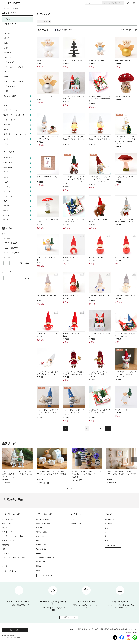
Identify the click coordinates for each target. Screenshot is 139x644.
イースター (18, 191)
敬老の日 (18, 215)
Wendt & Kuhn (42, 549)
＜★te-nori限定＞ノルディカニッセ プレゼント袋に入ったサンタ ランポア (126, 374)
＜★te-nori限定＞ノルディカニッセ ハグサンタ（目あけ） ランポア (48, 412)
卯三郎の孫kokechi (44, 524)
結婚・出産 (18, 163)
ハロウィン (18, 196)
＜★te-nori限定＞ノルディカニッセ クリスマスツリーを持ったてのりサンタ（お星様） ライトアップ (126, 140)
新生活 (18, 206)
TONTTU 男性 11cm (123, 258)
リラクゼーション (18, 110)
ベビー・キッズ (18, 120)
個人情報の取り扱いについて (128, 629)
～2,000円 (7, 238)
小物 (6, 91)
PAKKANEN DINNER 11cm (125, 296)
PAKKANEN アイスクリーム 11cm (47, 297)
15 (81, 428)
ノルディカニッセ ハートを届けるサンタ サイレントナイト (48, 138)
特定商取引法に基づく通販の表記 (98, 629)
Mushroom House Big (122, 96)
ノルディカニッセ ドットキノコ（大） (48, 221)
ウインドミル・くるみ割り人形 (17, 81)
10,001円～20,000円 (11, 253)
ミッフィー (18, 144)
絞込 (27, 263)
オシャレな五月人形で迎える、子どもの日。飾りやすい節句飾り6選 (86, 473)
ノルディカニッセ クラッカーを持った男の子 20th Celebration (100, 374)
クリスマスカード (11, 86)
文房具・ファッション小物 (18, 115)
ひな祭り (18, 187)
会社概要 (79, 629)
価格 (4, 234)
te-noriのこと (110, 519)
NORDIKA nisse (43, 519)
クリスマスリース (11, 62)
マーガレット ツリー (123, 410)
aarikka (39, 553)
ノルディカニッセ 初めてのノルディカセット (74, 97)
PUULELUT (41, 536)
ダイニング (18, 101)
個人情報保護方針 (113, 629)
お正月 (18, 182)
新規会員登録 (76, 524)
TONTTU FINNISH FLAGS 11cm (73, 335)
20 (101, 428)
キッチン (18, 105)
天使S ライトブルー (96, 61)
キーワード (7, 272)
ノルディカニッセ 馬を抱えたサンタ (100, 221)
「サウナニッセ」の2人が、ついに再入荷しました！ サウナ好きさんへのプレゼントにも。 (17, 474)
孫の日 (18, 220)
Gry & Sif (40, 528)
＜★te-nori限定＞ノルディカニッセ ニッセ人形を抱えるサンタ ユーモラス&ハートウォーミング (74, 180)
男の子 (7, 38)
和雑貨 (18, 129)
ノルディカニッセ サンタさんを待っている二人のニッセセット (100, 412)
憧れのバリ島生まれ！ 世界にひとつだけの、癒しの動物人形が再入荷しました (52, 474)
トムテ (7, 29)
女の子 (7, 33)
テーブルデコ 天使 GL (123, 61)
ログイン (74, 519)
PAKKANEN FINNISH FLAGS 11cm (99, 297)
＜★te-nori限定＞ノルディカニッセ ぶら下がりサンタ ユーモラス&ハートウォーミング (100, 179)
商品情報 (108, 524)
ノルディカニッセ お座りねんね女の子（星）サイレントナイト (74, 139)
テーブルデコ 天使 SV (44, 96)
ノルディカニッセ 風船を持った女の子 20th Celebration (74, 373)
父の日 (18, 177)
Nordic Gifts (41, 562)
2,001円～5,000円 (10, 243)
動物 (6, 43)
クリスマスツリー (11, 57)
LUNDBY (40, 570)
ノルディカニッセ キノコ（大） (124, 178)
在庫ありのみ (65, 30)
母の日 (18, 172)
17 (92, 428)
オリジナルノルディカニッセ (18, 134)
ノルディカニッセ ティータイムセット (100, 335)
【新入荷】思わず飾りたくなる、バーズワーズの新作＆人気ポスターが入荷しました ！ (121, 474)
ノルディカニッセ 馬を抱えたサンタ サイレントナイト (126, 221)
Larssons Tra (41, 545)
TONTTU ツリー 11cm (71, 296)
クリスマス (18, 158)
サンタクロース (10, 24)
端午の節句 (18, 168)
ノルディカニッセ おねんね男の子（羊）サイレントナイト (48, 373)
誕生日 (18, 211)
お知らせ (73, 629)
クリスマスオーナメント (14, 67)
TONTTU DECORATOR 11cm (48, 334)
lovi (38, 541)
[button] (134, 460)
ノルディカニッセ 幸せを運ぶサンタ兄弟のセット (126, 335)
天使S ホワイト (43, 61)
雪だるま (8, 53)
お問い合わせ (15, 630)
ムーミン (18, 139)
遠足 (18, 201)
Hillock (39, 566)
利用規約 (85, 629)
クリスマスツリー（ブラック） (74, 61)
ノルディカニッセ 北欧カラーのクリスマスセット (74, 221)
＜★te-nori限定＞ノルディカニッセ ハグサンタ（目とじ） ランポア (74, 412)
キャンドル (9, 72)
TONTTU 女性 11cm (96, 258)
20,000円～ (8, 258)
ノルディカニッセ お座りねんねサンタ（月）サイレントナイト (100, 139)
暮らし (107, 541)
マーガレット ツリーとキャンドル (48, 259)
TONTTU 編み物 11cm (71, 258)
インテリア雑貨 (18, 96)
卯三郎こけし (42, 532)
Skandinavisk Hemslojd (45, 558)
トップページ (6, 8)
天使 (6, 48)
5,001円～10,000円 (11, 248)
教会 (6, 77)
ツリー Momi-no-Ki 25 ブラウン (47, 178)
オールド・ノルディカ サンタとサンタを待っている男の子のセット (100, 99)
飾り (107, 528)
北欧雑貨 (18, 125)
